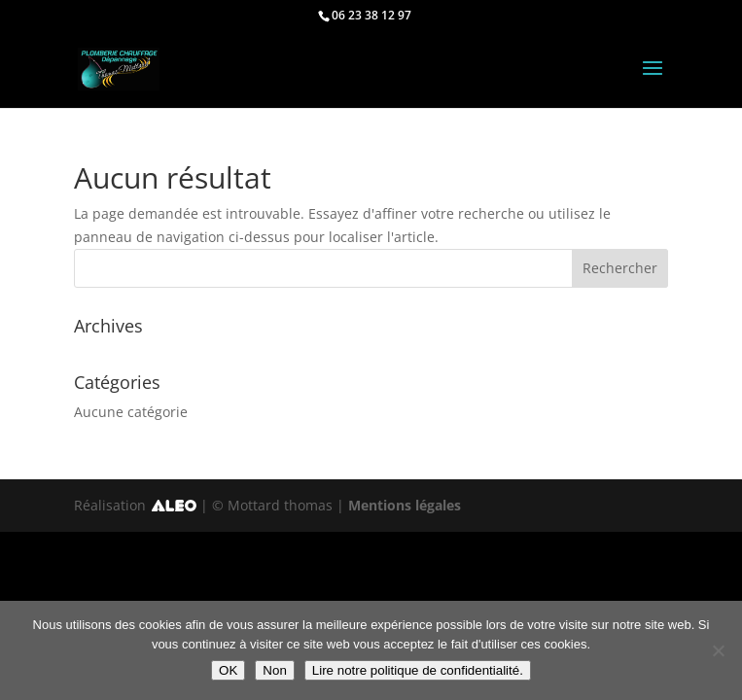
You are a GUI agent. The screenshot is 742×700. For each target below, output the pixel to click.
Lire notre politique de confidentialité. (418, 670)
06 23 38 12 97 (371, 15)
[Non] (718, 650)
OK (228, 670)
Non (274, 670)
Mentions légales (405, 505)
